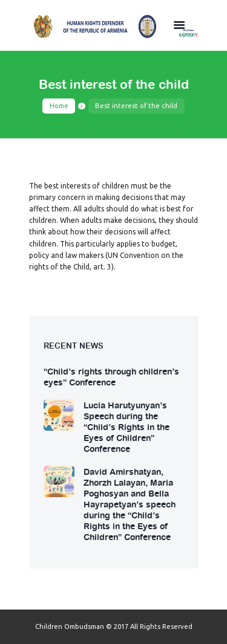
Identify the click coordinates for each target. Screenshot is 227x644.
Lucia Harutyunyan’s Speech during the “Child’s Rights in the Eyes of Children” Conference (127, 427)
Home (59, 106)
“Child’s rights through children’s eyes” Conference (111, 376)
